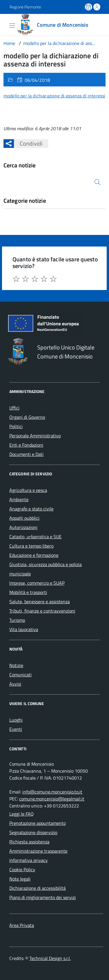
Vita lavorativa (24, 629)
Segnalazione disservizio (33, 832)
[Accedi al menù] (4, 24)
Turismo (17, 620)
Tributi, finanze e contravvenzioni (42, 611)
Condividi (28, 143)
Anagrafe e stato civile (31, 509)
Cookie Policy (22, 869)
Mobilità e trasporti (28, 592)
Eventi (16, 729)
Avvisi (15, 684)
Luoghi (16, 720)
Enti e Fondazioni (26, 445)
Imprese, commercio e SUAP (37, 583)
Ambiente (19, 499)
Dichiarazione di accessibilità (37, 888)
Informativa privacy (28, 860)
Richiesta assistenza (29, 842)
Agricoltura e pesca (28, 490)
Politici (16, 426)
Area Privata (22, 925)
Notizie (16, 665)
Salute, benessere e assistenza (40, 602)
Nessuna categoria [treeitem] (22, 211)
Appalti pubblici (24, 518)
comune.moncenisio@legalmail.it (52, 799)
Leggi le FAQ (22, 814)
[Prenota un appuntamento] (89, 7)
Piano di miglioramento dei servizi (43, 897)
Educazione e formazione (34, 555)
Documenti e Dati (26, 454)
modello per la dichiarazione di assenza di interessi (54, 96)
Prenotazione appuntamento (37, 823)
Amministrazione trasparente (38, 851)
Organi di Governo (27, 417)
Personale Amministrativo (35, 436)
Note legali (20, 879)
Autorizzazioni (23, 527)
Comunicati (20, 675)
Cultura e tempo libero (31, 546)
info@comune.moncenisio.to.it (52, 792)
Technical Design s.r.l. (50, 958)
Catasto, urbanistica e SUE (35, 537)
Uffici (14, 408)
